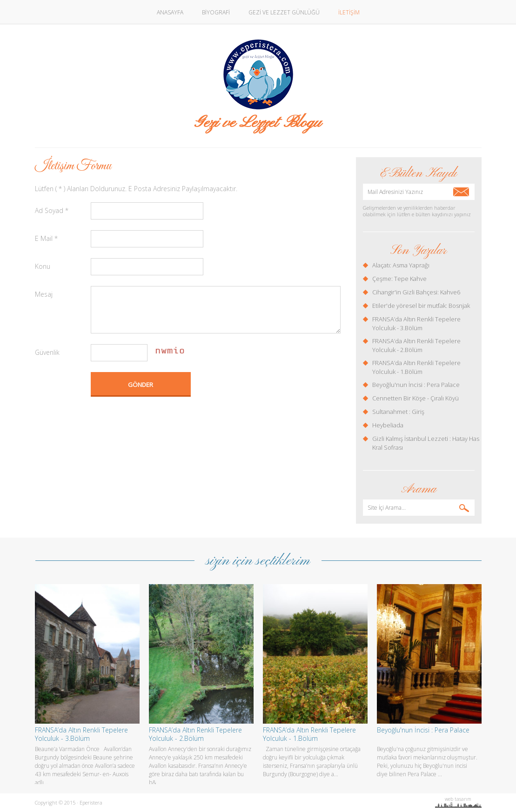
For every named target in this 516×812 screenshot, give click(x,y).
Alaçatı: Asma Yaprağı (401, 265)
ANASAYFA (170, 12)
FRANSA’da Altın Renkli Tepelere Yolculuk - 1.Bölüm (416, 367)
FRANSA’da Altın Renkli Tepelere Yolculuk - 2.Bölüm (416, 345)
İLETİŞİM (349, 12)
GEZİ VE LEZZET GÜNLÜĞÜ (284, 12)
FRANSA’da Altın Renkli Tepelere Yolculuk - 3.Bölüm (416, 323)
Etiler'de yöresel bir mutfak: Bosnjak (421, 306)
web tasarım (458, 799)
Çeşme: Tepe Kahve (399, 279)
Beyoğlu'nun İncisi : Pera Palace (416, 385)
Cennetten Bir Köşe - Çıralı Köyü (415, 398)
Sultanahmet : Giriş (398, 412)
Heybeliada (388, 425)
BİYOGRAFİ (216, 12)
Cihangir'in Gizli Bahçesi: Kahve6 (416, 292)
